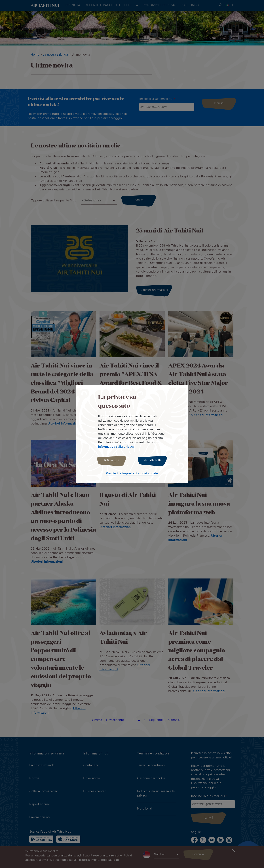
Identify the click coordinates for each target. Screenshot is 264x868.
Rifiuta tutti (111, 461)
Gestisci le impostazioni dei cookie (132, 474)
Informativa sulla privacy (116, 446)
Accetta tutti (153, 461)
